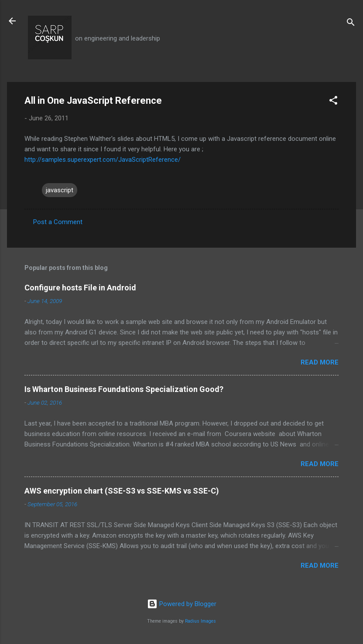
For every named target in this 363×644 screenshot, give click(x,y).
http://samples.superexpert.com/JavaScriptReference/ (103, 160)
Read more (320, 362)
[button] (333, 102)
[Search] (351, 24)
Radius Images (200, 621)
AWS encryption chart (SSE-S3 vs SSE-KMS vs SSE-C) (122, 491)
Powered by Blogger (182, 604)
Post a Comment (58, 222)
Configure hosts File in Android (80, 288)
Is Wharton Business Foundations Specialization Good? (124, 389)
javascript (60, 190)
